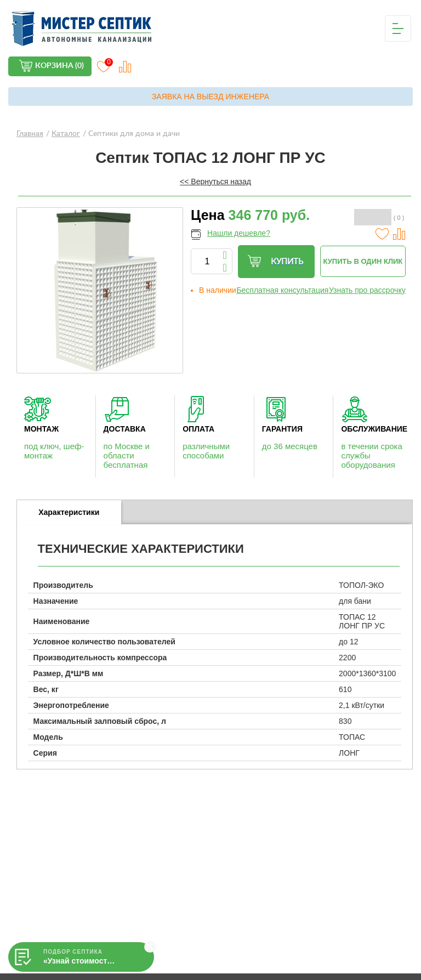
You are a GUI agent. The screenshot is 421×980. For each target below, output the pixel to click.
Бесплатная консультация (282, 290)
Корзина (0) (59, 66)
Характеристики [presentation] (69, 512)
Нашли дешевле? (239, 233)
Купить (275, 261)
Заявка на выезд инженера (210, 97)
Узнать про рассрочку (367, 290)
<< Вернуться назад (215, 182)
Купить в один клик (363, 261)
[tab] (69, 512)
